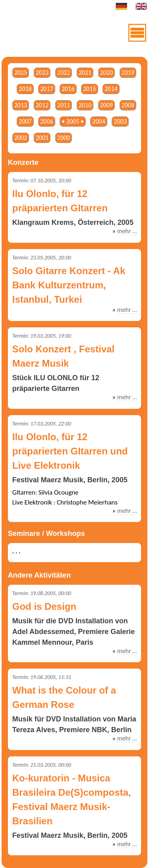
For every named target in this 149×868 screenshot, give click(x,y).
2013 (21, 105)
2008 (128, 105)
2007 (25, 121)
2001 (42, 138)
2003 (120, 121)
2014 (111, 89)
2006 (46, 121)
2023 (42, 72)
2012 (42, 105)
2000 (64, 138)
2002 (21, 138)
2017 (46, 89)
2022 (64, 72)
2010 (85, 105)
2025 (21, 72)
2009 (106, 105)
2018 (25, 89)
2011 (64, 105)
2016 (68, 89)
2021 (85, 72)
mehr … (127, 231)
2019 (128, 72)
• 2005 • (73, 121)
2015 (89, 89)
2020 (106, 72)
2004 (99, 121)
